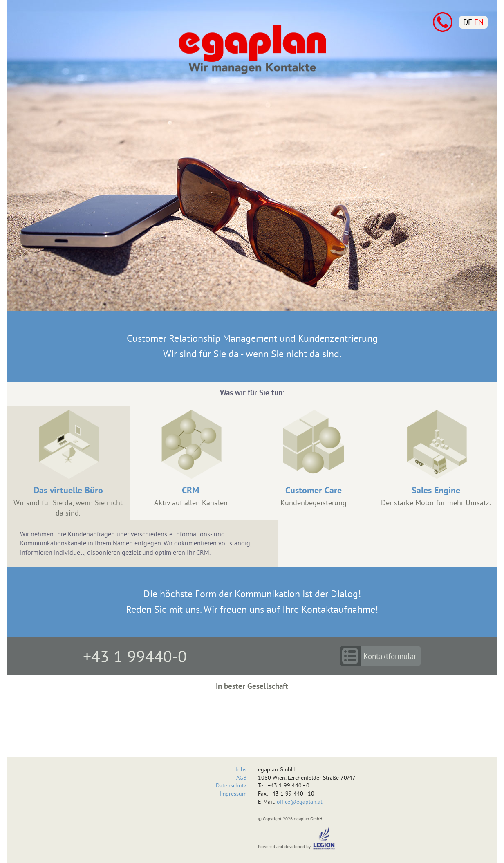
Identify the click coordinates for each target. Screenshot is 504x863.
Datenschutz (231, 785)
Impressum (233, 794)
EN (479, 22)
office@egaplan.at (300, 802)
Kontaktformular (390, 656)
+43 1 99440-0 (135, 656)
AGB (241, 778)
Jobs (241, 769)
